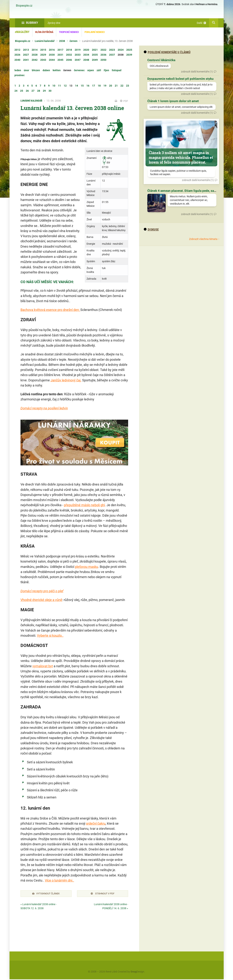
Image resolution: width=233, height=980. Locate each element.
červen (73, 41)
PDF (124, 101)
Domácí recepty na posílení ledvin (44, 408)
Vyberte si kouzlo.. (50, 635)
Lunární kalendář (45, 41)
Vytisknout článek (46, 894)
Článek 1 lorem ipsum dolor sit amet (173, 101)
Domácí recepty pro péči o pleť (42, 591)
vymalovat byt (43, 666)
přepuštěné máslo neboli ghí (84, 505)
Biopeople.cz (24, 6)
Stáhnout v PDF (103, 894)
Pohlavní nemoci (95, 32)
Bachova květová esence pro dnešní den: (50, 310)
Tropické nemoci (69, 32)
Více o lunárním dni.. (59, 880)
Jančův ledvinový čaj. (66, 380)
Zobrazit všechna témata (203, 239)
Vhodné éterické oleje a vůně (41, 600)
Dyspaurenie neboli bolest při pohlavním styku (180, 79)
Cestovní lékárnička (161, 60)
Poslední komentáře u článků (167, 52)
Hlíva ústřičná (44, 32)
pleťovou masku (86, 567)
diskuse (151, 229)
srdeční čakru (96, 823)
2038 (62, 41)
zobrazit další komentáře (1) (197, 72)
